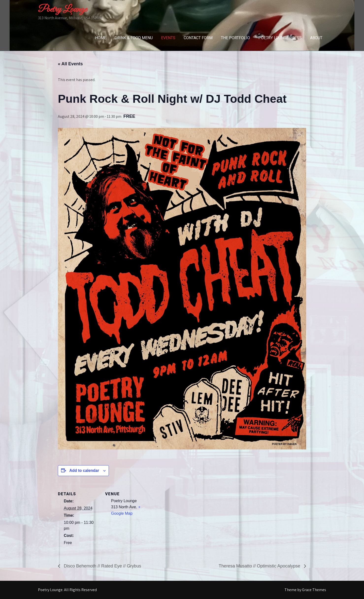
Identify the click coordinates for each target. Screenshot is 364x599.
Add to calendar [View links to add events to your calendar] (84, 471)
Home (101, 38)
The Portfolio (235, 38)
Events (168, 38)
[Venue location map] (178, 518)
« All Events (70, 64)
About (316, 38)
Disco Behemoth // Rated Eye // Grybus (102, 566)
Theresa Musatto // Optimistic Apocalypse (260, 566)
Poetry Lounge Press (280, 38)
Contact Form (198, 38)
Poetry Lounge (62, 10)
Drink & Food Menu (134, 38)
